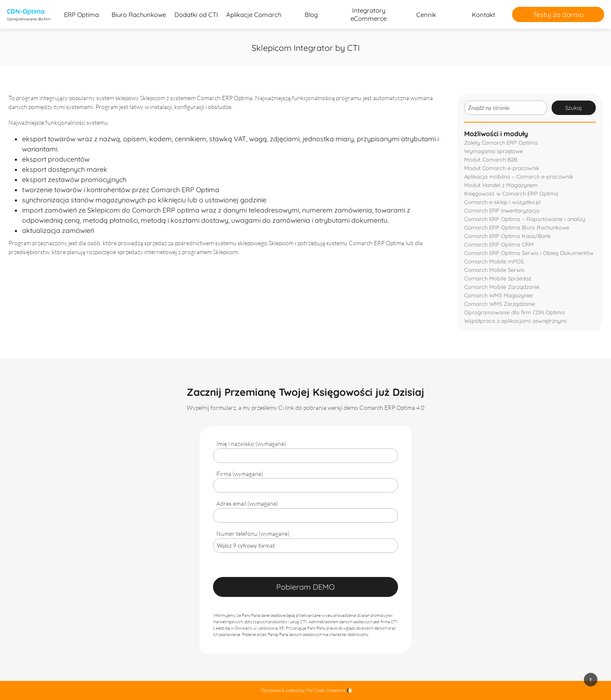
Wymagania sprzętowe (493, 151)
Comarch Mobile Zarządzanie (502, 287)
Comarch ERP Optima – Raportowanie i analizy (525, 219)
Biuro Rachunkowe (139, 15)
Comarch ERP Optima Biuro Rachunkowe (517, 227)
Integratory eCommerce (369, 14)
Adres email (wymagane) (247, 503)
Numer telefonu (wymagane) (253, 533)
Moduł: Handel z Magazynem (501, 185)
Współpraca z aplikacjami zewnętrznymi (516, 321)
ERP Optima (81, 15)
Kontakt (483, 15)
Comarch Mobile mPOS (494, 261)
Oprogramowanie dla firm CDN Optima (514, 312)
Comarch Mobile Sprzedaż (498, 278)
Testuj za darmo (558, 14)
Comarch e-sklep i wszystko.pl (502, 202)
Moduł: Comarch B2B (491, 160)
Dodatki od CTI (196, 15)
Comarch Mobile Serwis (494, 270)
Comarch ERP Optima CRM (499, 244)
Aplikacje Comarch (254, 15)
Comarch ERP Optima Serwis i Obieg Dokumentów (529, 253)
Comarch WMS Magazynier (499, 295)
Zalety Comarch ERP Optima (501, 143)
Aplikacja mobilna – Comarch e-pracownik (519, 176)
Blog (311, 15)
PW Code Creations (326, 690)
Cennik (426, 15)
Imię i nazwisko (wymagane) (251, 444)
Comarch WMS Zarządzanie (500, 304)
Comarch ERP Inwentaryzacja (502, 210)
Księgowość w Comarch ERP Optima (511, 193)
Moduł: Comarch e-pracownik (502, 168)
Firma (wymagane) (240, 474)
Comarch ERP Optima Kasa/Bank (507, 236)
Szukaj (574, 108)
